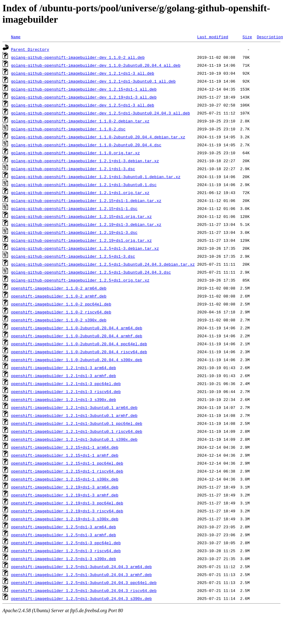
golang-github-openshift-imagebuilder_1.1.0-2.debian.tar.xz (80, 121)
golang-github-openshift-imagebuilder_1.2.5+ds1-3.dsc (73, 256)
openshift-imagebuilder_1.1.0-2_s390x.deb (59, 320)
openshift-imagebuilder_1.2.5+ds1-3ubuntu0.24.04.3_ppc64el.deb (84, 582)
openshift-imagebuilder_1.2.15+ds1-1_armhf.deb (65, 455)
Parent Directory (30, 49)
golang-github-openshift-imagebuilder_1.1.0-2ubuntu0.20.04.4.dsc (86, 145)
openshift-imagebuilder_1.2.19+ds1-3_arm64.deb (65, 487)
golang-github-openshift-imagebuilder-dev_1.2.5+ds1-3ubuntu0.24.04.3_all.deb (101, 113)
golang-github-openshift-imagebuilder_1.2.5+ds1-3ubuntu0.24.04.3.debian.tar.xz (103, 264)
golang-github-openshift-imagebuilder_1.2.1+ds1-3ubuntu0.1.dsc (84, 185)
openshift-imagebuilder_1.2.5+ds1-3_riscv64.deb (66, 551)
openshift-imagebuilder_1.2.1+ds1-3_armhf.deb (63, 376)
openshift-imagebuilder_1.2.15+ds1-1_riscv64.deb (67, 471)
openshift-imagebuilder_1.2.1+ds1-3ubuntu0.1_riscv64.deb (77, 431)
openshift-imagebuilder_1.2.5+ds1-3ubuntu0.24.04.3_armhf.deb (81, 575)
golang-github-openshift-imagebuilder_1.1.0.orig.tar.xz (75, 153)
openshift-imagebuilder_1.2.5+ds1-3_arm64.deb (63, 527)
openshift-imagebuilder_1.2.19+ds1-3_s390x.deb (65, 519)
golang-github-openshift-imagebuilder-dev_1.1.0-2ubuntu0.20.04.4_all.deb (96, 65)
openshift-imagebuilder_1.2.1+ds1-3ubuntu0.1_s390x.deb (74, 439)
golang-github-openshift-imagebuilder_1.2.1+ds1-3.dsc (73, 169)
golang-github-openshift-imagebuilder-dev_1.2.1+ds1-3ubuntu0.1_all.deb (93, 81)
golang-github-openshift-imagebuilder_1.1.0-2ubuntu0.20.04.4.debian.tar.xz (98, 137)
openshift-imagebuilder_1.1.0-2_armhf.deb (59, 296)
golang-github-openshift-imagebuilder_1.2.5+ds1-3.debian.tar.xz (85, 248)
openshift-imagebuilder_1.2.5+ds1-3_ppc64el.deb (66, 543)
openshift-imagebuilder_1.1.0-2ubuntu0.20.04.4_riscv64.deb (79, 352)
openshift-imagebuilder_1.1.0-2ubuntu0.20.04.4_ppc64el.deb (79, 344)
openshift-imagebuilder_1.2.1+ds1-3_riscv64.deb (66, 391)
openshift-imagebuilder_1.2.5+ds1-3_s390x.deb (63, 559)
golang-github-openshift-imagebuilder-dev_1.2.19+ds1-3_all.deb (84, 97)
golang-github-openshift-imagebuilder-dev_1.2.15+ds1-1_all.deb (84, 89)
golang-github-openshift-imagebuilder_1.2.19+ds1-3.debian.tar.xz (86, 224)
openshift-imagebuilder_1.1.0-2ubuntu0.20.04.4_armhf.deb (77, 336)
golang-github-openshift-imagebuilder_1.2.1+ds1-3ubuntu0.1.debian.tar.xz (96, 177)
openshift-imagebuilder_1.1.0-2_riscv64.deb (61, 312)
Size (247, 37)
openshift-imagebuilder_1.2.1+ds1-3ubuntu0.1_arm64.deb (74, 407)
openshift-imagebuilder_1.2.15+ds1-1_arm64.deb (65, 447)
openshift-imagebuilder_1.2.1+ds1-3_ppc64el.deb (66, 384)
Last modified (212, 37)
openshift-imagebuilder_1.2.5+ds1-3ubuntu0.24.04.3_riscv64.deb (84, 590)
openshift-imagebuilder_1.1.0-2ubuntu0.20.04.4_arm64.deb (77, 328)
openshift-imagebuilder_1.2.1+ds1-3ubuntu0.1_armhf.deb (74, 415)
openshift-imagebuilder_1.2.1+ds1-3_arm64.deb (63, 368)
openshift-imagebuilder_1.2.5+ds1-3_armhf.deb (63, 535)
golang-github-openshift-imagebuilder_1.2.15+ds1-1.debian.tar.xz (86, 200)
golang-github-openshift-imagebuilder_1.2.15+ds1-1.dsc (74, 208)
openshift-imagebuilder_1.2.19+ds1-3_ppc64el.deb (67, 503)
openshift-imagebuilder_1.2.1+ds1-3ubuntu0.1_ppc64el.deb (77, 423)
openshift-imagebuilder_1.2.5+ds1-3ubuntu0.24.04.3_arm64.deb (81, 567)
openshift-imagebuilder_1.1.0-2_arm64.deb (59, 288)
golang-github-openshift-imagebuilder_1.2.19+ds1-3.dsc (74, 232)
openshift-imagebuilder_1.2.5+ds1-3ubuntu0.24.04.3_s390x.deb (81, 598)
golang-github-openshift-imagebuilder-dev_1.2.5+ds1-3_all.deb (83, 105)
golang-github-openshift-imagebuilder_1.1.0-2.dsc (68, 129)
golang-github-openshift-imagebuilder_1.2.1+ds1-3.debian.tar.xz (85, 161)
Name (16, 37)
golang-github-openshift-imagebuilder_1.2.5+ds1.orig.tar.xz (80, 280)
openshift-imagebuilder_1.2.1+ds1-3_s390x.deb (63, 399)
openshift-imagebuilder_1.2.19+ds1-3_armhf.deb (65, 495)
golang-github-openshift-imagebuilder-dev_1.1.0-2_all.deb (78, 57)
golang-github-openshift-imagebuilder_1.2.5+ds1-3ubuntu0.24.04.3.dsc (91, 272)
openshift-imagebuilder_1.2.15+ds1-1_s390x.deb (65, 479)
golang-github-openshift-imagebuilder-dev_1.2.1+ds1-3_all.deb (83, 73)
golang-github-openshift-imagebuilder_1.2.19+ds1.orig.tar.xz (81, 240)
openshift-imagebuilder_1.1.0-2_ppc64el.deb (61, 304)
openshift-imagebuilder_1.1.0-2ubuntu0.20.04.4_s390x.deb (77, 360)
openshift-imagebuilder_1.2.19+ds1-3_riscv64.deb (67, 511)
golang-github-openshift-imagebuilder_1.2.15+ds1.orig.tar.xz (81, 216)
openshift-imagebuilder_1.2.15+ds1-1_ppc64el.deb (67, 463)
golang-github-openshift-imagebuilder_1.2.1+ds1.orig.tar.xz (80, 193)
